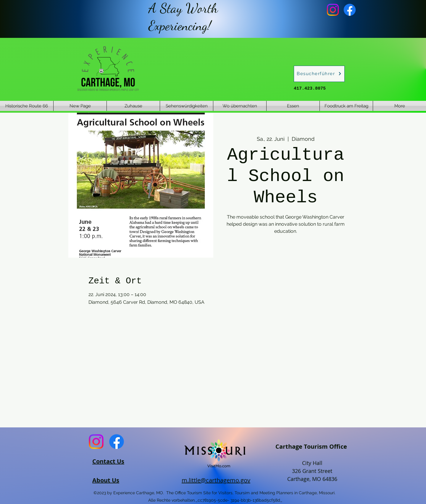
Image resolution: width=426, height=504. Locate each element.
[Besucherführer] (319, 74)
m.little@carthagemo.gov (216, 480)
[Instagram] (333, 10)
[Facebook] (350, 10)
